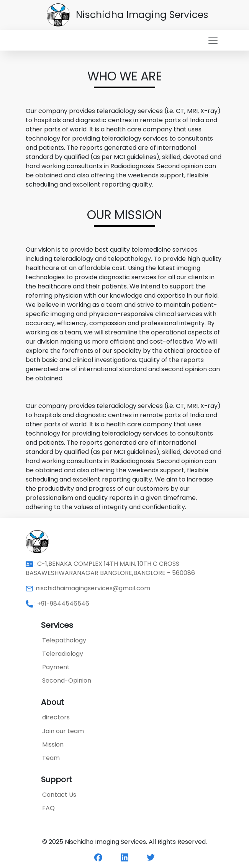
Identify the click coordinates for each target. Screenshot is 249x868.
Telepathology (64, 640)
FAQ (48, 808)
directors (56, 717)
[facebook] (98, 857)
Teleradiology (63, 654)
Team (51, 758)
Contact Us (59, 795)
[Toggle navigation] (124, 40)
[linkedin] (125, 857)
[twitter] (151, 857)
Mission (53, 744)
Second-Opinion (67, 680)
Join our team (63, 731)
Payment (56, 667)
